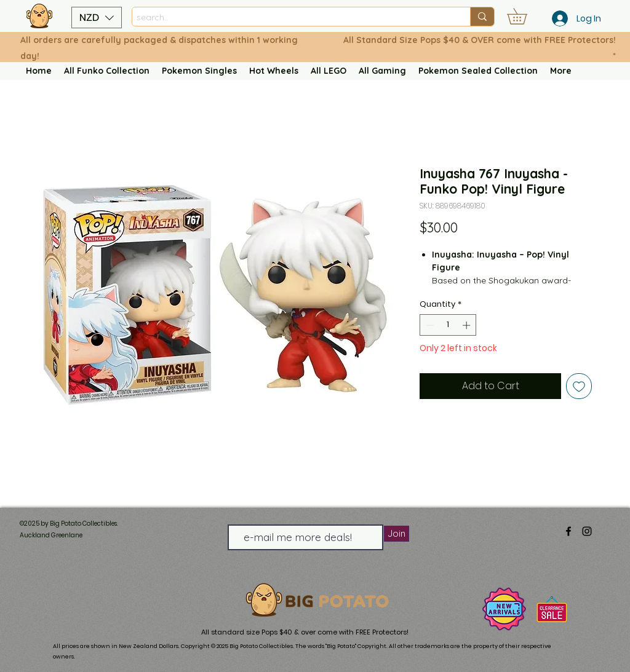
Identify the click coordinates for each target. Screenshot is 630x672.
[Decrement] (429, 325)
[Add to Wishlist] (579, 386)
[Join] (397, 534)
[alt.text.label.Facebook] (568, 531)
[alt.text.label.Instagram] (587, 531)
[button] (97, 18)
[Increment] (468, 325)
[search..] (290, 18)
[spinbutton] (448, 325)
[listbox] (97, 18)
